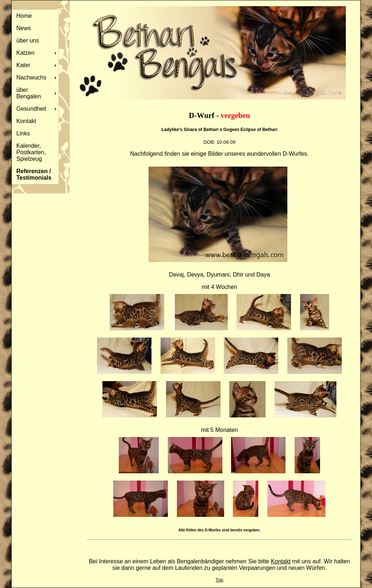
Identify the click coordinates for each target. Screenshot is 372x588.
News (24, 28)
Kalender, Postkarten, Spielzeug (31, 152)
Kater (23, 65)
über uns (28, 40)
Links (23, 133)
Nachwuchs (31, 77)
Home (24, 16)
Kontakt (26, 121)
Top (219, 580)
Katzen (25, 53)
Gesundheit (31, 109)
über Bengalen (29, 93)
